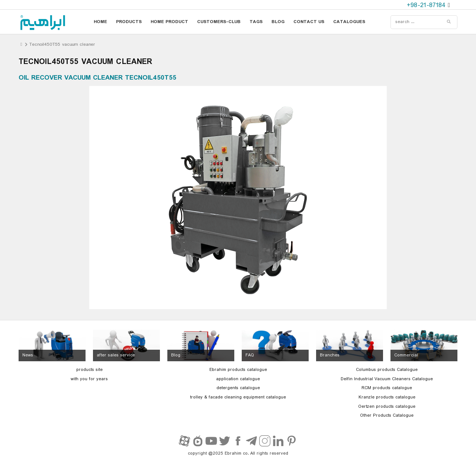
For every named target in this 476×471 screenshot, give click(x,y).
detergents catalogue (238, 388)
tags (256, 22)
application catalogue (238, 379)
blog (278, 22)
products (129, 22)
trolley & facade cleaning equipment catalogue (238, 397)
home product (169, 22)
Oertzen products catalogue (387, 407)
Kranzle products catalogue (387, 397)
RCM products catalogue (387, 388)
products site (89, 370)
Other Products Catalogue (387, 416)
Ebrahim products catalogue (238, 370)
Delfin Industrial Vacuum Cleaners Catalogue (387, 379)
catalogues (349, 22)
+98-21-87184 (427, 5)
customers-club (219, 22)
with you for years (89, 379)
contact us (309, 22)
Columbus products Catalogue (387, 370)
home (100, 22)
